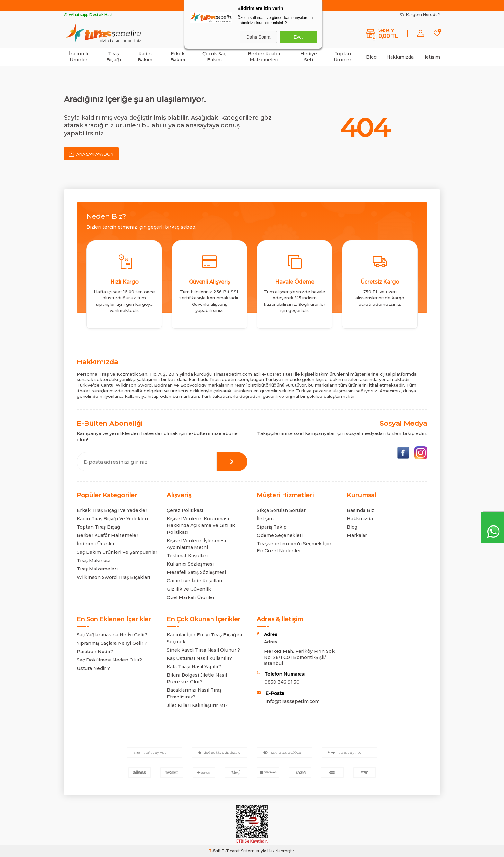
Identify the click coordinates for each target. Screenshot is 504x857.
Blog (371, 57)
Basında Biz (360, 510)
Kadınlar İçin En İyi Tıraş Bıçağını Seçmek (204, 638)
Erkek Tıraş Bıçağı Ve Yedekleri (113, 510)
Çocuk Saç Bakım (214, 57)
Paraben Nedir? (95, 652)
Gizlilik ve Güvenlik (189, 589)
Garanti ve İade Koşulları (194, 581)
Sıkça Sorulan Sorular (281, 510)
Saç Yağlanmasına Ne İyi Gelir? (112, 635)
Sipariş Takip (272, 527)
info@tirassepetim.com (292, 701)
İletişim (432, 57)
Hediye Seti (309, 57)
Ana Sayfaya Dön (91, 154)
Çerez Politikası (185, 510)
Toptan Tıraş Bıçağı (99, 527)
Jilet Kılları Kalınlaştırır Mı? (197, 705)
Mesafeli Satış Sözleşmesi (196, 572)
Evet (298, 37)
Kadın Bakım (145, 57)
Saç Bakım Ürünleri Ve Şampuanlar (117, 552)
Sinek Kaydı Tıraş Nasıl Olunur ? (203, 650)
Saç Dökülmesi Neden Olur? (109, 660)
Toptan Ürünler (342, 57)
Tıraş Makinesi (94, 561)
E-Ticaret (231, 851)
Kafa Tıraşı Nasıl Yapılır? (194, 667)
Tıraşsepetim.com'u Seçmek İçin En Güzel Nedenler (294, 547)
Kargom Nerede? (420, 15)
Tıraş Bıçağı (114, 57)
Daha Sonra (259, 37)
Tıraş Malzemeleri (97, 569)
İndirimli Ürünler (79, 57)
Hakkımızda (400, 57)
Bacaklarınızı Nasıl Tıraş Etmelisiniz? (194, 693)
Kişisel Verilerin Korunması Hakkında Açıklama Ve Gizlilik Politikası (201, 525)
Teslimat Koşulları (187, 556)
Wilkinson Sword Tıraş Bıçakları (113, 577)
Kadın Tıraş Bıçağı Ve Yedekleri (112, 519)
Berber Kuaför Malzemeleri (264, 57)
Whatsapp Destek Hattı (89, 15)
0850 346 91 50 (282, 682)
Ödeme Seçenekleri (280, 535)
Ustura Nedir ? (93, 668)
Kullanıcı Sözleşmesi (190, 564)
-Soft (215, 851)
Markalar (357, 535)
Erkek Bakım (178, 57)
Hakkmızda (360, 519)
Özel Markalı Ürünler (191, 597)
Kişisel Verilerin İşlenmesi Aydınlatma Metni (196, 544)
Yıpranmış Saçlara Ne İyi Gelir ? (112, 643)
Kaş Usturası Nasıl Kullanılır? (199, 658)
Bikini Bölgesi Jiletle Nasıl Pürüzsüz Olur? (197, 678)
